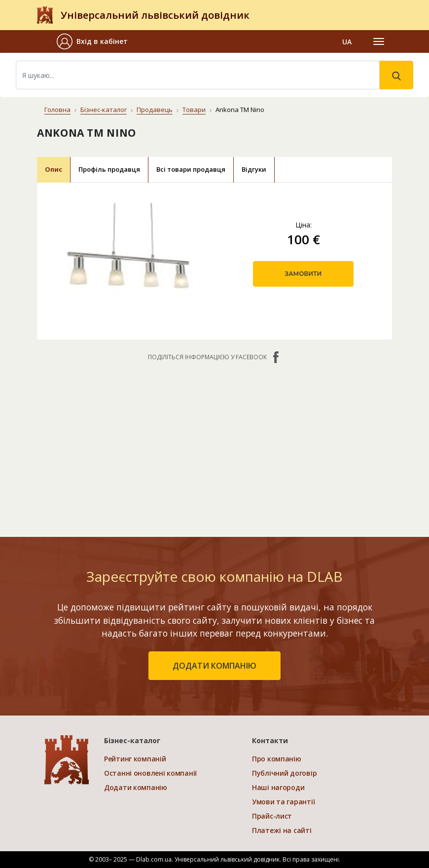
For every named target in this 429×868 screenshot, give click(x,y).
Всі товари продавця (191, 169)
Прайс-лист (272, 816)
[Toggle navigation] (379, 41)
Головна (57, 110)
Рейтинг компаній (135, 759)
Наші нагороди (278, 787)
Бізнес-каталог (104, 110)
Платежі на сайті (282, 830)
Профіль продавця (109, 169)
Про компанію (277, 759)
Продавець (155, 110)
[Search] (198, 75)
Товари (194, 110)
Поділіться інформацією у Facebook (214, 357)
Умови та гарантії (283, 802)
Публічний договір (284, 773)
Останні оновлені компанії (150, 773)
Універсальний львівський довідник (155, 15)
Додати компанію (136, 787)
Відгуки (254, 169)
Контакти (270, 740)
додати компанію (214, 666)
